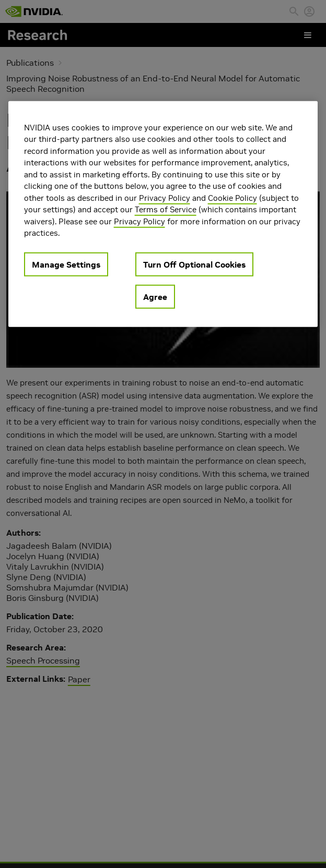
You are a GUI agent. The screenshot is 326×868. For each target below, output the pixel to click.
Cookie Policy (232, 197)
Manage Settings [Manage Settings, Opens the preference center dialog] (66, 264)
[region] (163, 214)
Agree (155, 296)
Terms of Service (166, 209)
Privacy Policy (165, 197)
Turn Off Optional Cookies (194, 264)
